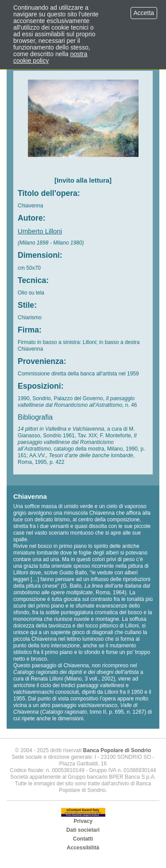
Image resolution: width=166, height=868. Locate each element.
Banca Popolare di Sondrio (117, 750)
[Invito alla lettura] (83, 180)
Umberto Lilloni (40, 231)
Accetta (144, 13)
